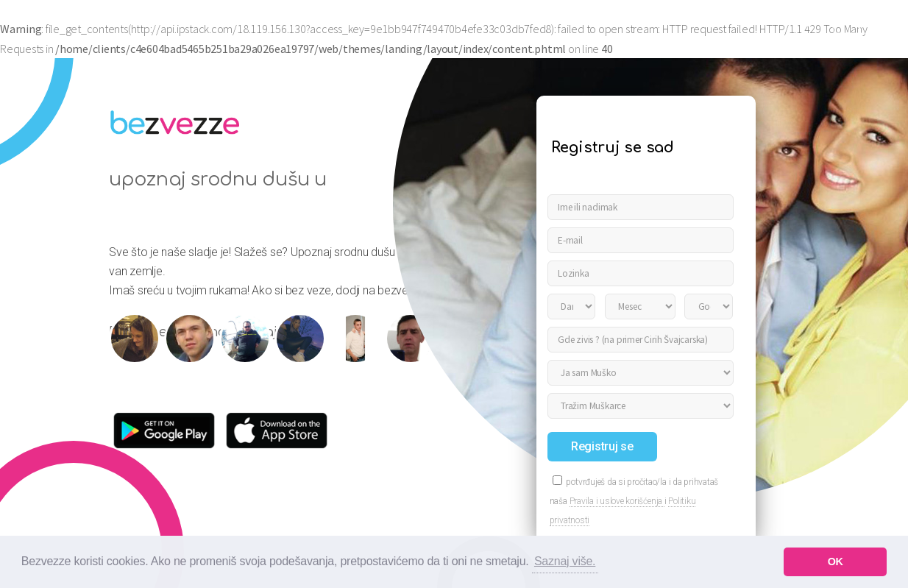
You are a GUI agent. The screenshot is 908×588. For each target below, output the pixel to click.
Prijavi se (866, 21)
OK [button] (836, 562)
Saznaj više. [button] (565, 561)
